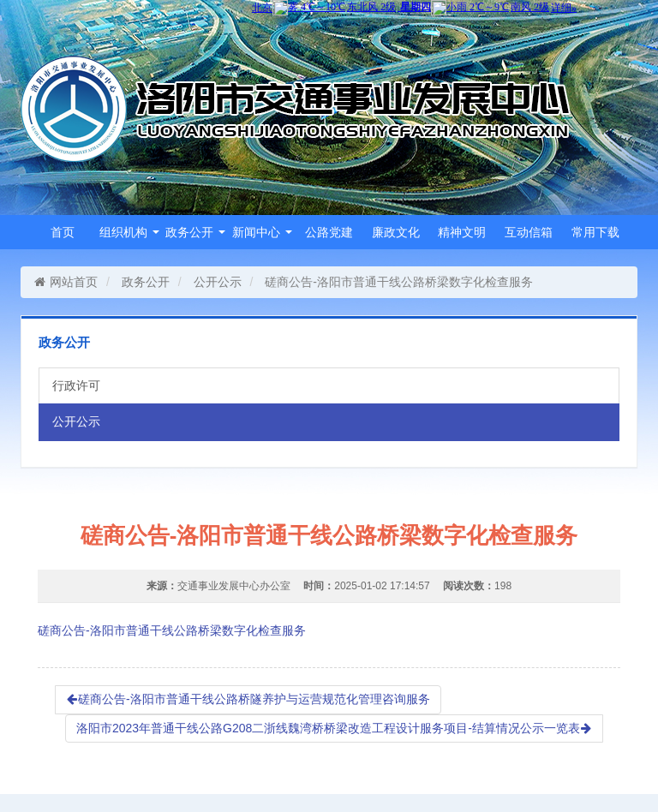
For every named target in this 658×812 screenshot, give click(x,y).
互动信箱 (529, 232)
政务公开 (195, 232)
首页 (63, 232)
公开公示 (218, 282)
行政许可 (76, 385)
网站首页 (66, 282)
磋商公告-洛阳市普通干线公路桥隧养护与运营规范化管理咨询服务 (248, 699)
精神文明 (462, 232)
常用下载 (595, 232)
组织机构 (129, 232)
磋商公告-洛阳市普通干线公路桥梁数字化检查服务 (172, 630)
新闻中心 (262, 232)
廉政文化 (396, 232)
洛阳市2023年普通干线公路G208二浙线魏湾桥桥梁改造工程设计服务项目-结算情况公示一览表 (334, 728)
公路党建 (329, 232)
